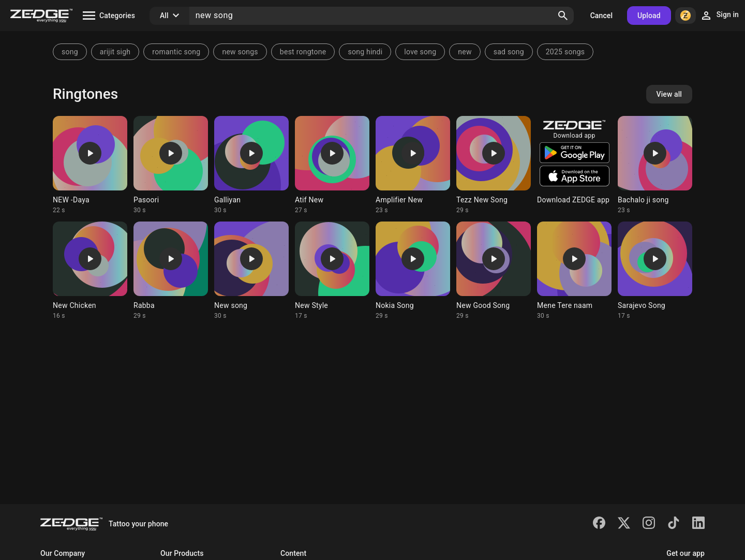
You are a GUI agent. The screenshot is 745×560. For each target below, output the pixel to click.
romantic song (176, 52)
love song (420, 52)
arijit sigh (115, 52)
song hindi (365, 52)
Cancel (601, 16)
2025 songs (565, 52)
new (465, 52)
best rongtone (303, 52)
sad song (509, 52)
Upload (649, 16)
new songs (240, 52)
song (70, 52)
